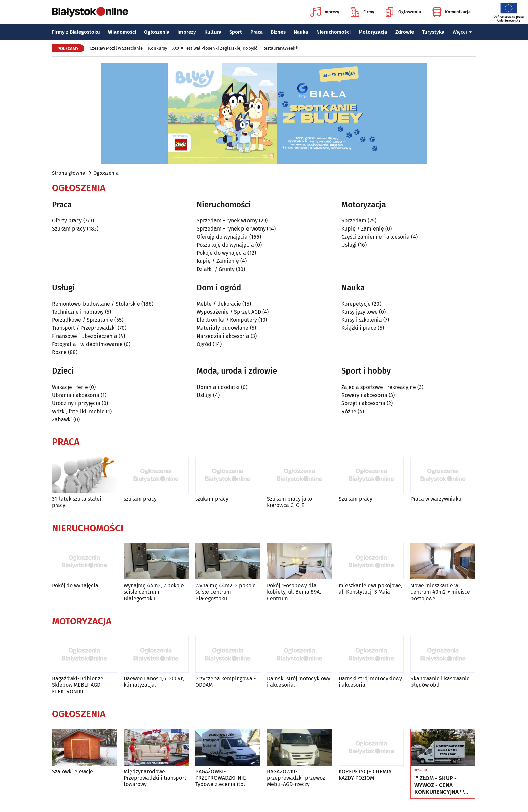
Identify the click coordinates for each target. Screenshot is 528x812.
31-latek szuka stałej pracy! (76, 502)
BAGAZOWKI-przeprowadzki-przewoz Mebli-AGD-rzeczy (296, 778)
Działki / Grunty (216, 269)
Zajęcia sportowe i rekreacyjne (379, 387)
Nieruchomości (333, 32)
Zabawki (62, 419)
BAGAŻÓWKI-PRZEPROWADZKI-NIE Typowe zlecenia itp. (221, 778)
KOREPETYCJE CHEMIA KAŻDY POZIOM (365, 775)
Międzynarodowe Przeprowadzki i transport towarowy (155, 778)
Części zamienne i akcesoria (376, 237)
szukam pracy (140, 499)
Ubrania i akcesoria (76, 395)
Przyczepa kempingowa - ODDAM (225, 682)
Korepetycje (356, 304)
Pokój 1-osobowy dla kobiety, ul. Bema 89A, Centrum (294, 592)
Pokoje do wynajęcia (221, 253)
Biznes (278, 32)
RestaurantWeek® (280, 48)
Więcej (462, 32)
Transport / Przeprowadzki (84, 328)
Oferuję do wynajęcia (222, 237)
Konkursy (158, 48)
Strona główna (69, 173)
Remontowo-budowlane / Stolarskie (96, 304)
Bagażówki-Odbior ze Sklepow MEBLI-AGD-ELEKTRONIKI (78, 685)
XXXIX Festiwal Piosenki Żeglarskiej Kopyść (215, 48)
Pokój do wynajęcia (75, 585)
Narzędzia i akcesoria (223, 336)
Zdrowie (405, 32)
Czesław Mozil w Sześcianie (116, 48)
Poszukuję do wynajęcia (225, 245)
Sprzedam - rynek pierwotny (231, 229)
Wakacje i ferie (70, 387)
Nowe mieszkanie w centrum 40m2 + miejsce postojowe (440, 592)
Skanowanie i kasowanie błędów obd (440, 682)
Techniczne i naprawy (78, 312)
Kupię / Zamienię (218, 261)
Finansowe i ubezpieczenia (85, 336)
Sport (236, 32)
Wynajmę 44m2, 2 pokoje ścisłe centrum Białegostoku (154, 592)
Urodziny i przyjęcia (76, 403)
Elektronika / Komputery (227, 320)
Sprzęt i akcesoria (363, 403)
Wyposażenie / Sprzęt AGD (229, 312)
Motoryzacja (373, 32)
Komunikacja (451, 12)
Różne (59, 352)
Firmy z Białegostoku (76, 32)
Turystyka (433, 32)
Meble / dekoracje (219, 304)
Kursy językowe (360, 312)
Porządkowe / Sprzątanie (82, 320)
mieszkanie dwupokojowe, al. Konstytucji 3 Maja (371, 589)
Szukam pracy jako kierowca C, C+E (290, 502)
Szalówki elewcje (72, 771)
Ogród (204, 344)
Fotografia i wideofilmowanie (87, 344)
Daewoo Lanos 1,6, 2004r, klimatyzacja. (154, 682)
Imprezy (325, 12)
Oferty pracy (67, 221)
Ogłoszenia (403, 12)
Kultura (213, 32)
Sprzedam (354, 221)
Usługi (349, 245)
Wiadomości (122, 32)
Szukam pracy (69, 229)
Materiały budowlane (223, 328)
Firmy (362, 12)
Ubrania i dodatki (218, 387)
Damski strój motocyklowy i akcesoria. (299, 682)
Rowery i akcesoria (364, 395)
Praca (256, 32)
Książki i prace (359, 328)
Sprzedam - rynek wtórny (227, 221)
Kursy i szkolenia (362, 320)
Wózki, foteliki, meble (78, 411)
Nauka (301, 32)
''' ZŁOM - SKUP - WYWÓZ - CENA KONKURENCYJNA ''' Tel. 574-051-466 (439, 785)
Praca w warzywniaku (436, 499)
